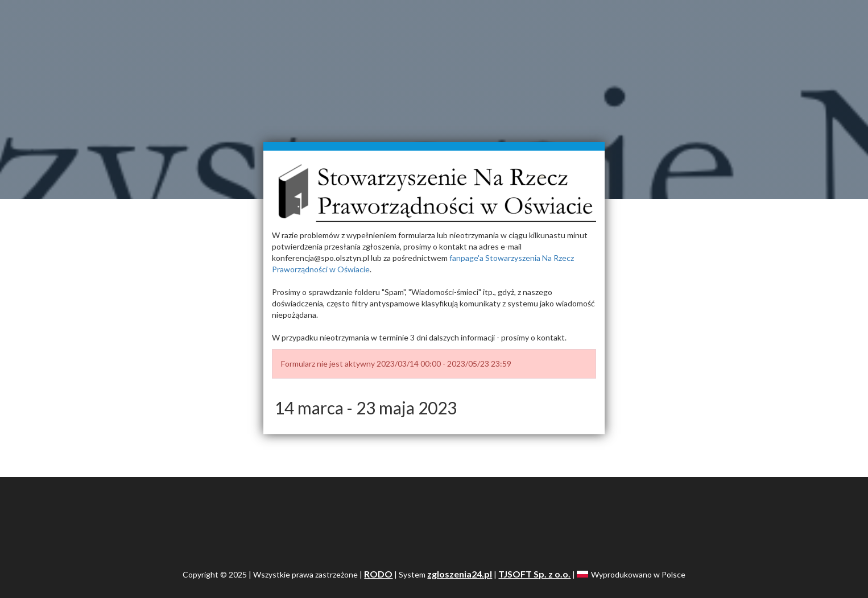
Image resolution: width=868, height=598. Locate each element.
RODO (378, 574)
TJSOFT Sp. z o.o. (534, 574)
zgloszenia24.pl (460, 574)
